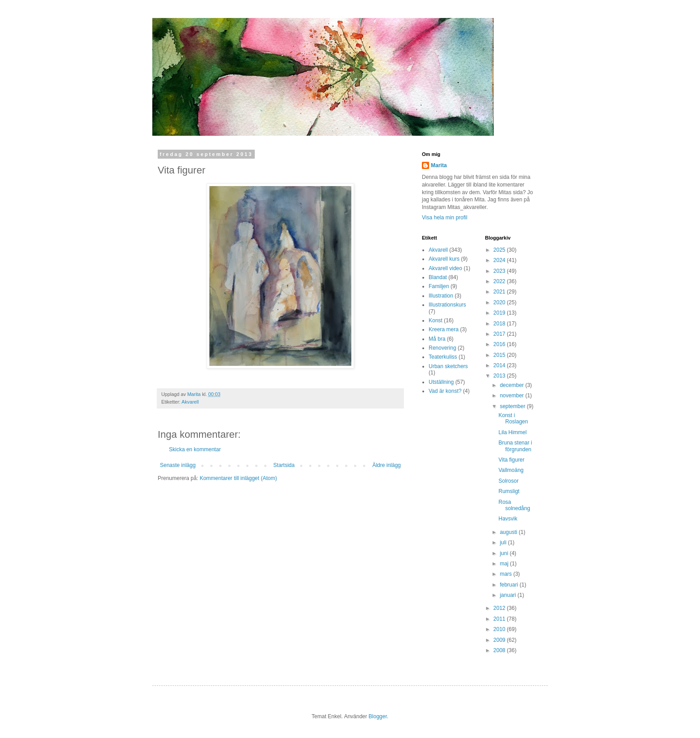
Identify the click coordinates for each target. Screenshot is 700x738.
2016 (500, 344)
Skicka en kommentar (195, 449)
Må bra (437, 339)
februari (509, 585)
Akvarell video (445, 268)
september (513, 406)
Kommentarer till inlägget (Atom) (238, 478)
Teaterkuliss (443, 357)
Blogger (378, 716)
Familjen (439, 286)
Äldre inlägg (387, 465)
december (512, 385)
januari (508, 595)
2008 (500, 650)
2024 (500, 260)
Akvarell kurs (444, 259)
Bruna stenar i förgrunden (515, 446)
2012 (500, 608)
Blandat (438, 277)
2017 (500, 334)
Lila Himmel (512, 432)
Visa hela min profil (445, 218)
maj (505, 564)
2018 (500, 324)
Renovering (442, 348)
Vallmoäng (511, 470)
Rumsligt (509, 491)
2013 (500, 376)
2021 (500, 292)
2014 (500, 365)
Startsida (284, 465)
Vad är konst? (445, 391)
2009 (500, 640)
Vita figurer (511, 460)
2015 (500, 355)
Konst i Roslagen (513, 418)
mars (506, 574)
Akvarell (190, 402)
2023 (500, 271)
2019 (500, 313)
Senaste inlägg (178, 465)
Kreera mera (444, 329)
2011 (500, 619)
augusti (509, 532)
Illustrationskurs (447, 305)
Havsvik (508, 519)
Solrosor (508, 481)
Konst (436, 320)
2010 (500, 629)
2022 (500, 281)
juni (505, 553)
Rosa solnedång (514, 505)
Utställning (441, 382)
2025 (500, 250)
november (512, 396)
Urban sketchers (448, 366)
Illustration (441, 296)
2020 (500, 302)
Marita (439, 165)
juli (504, 542)
